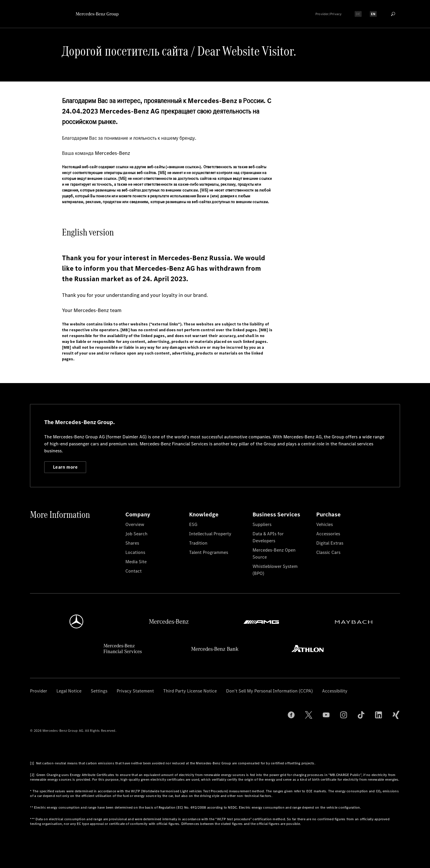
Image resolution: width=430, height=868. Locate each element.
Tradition (198, 543)
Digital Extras (330, 543)
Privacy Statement (135, 691)
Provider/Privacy (329, 14)
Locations (135, 552)
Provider (39, 691)
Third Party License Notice (190, 691)
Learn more (65, 467)
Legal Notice (69, 691)
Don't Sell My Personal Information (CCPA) (269, 691)
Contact (134, 571)
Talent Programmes (209, 552)
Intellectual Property (210, 534)
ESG (193, 524)
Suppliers (262, 524)
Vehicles (325, 524)
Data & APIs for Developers (268, 537)
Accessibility (335, 691)
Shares (132, 543)
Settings (99, 691)
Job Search (136, 534)
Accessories (328, 534)
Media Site (136, 562)
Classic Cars (328, 552)
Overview (135, 524)
